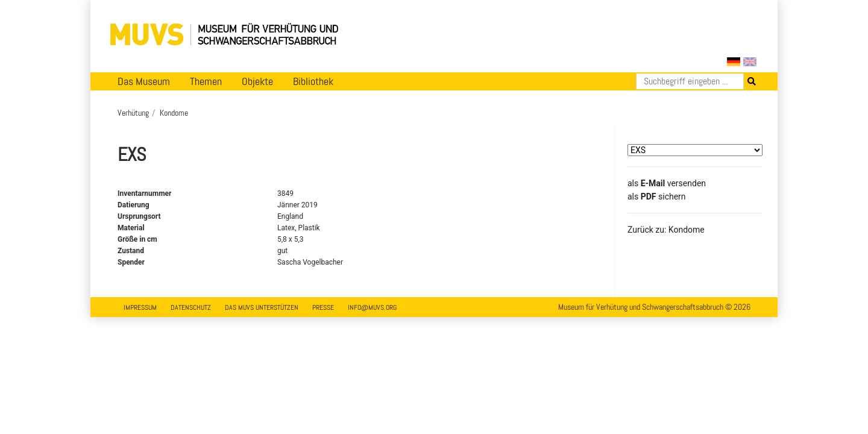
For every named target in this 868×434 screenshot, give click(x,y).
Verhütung (133, 113)
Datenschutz (191, 307)
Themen (206, 81)
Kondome (174, 113)
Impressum (140, 307)
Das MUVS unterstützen (262, 307)
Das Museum (144, 81)
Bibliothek (313, 81)
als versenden (667, 183)
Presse (323, 307)
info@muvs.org (372, 307)
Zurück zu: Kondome (666, 230)
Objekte (257, 81)
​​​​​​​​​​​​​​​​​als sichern (657, 197)
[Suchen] (690, 81)
